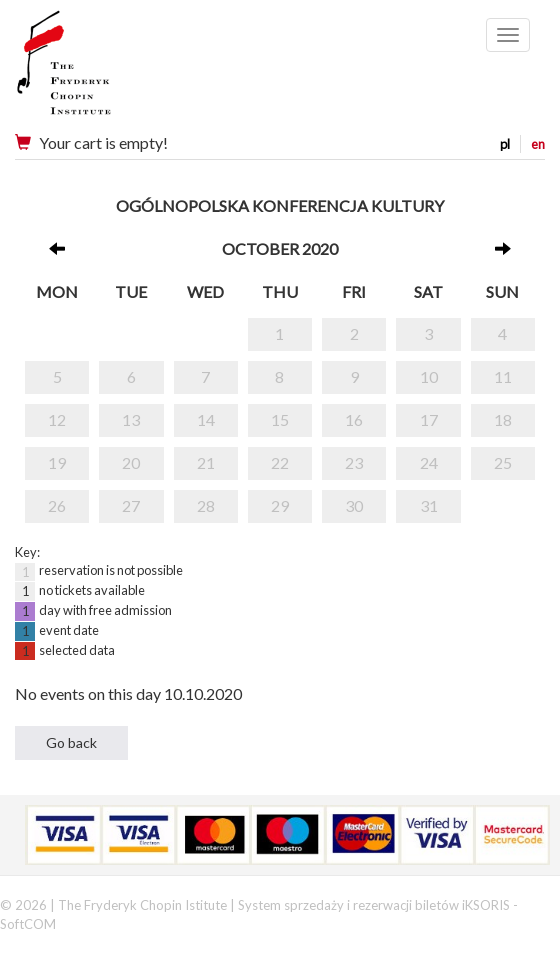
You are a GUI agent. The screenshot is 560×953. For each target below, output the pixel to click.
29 (280, 505)
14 (206, 419)
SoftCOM (28, 924)
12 (57, 419)
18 (503, 419)
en (538, 144)
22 (280, 462)
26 (57, 505)
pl (505, 144)
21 (206, 462)
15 (280, 419)
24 (429, 462)
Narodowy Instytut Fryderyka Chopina (102, 70)
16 (354, 419)
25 (503, 462)
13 (131, 419)
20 (131, 462)
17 (429, 419)
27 (131, 505)
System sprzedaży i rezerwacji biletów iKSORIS (374, 905)
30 (354, 505)
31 (429, 505)
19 (57, 462)
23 (354, 462)
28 (206, 505)
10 (429, 376)
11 (503, 376)
